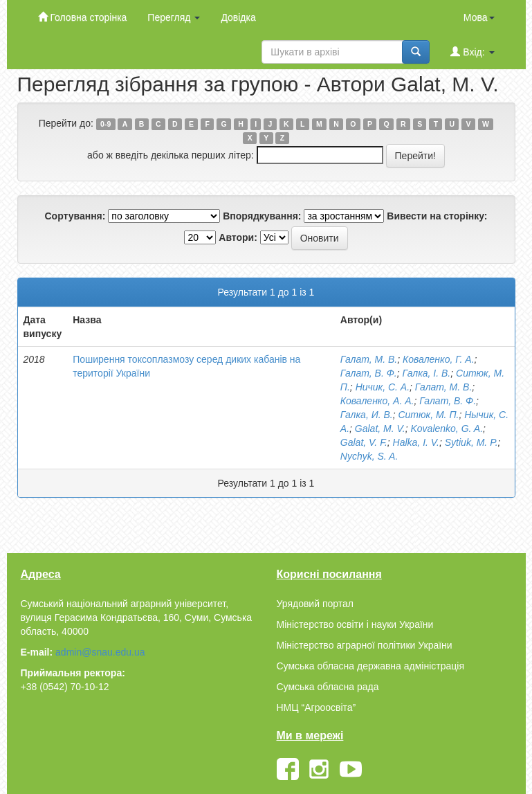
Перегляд (174, 17)
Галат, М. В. (369, 359)
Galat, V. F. (364, 442)
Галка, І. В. (426, 373)
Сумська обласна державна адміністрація (370, 666)
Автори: (238, 237)
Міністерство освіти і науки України (355, 624)
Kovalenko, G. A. (447, 428)
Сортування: (75, 216)
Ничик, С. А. (383, 387)
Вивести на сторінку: (437, 216)
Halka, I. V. (416, 442)
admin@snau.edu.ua (100, 652)
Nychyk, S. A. (369, 456)
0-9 (106, 124)
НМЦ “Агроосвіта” (317, 707)
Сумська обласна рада (328, 687)
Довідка (238, 17)
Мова (479, 17)
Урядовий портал (315, 604)
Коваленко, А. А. (377, 401)
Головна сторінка (83, 17)
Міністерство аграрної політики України (365, 645)
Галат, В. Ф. (369, 373)
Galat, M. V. (380, 428)
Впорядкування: (262, 216)
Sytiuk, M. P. (471, 442)
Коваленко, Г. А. (438, 359)
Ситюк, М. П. (428, 415)
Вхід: (472, 52)
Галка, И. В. (367, 415)
